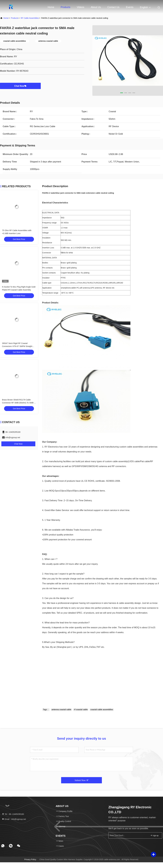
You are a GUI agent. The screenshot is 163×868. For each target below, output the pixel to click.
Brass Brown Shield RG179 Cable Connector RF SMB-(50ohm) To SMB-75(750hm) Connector (18, 403)
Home (51, 7)
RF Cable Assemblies (30, 18)
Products (66, 7)
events (130, 7)
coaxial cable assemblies (102, 710)
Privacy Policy (30, 859)
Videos (81, 7)
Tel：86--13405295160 (13, 814)
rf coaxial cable (81, 710)
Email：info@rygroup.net (14, 819)
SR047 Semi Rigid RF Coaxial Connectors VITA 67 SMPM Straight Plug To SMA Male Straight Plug (17, 346)
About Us (96, 7)
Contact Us (113, 7)
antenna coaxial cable (61, 710)
